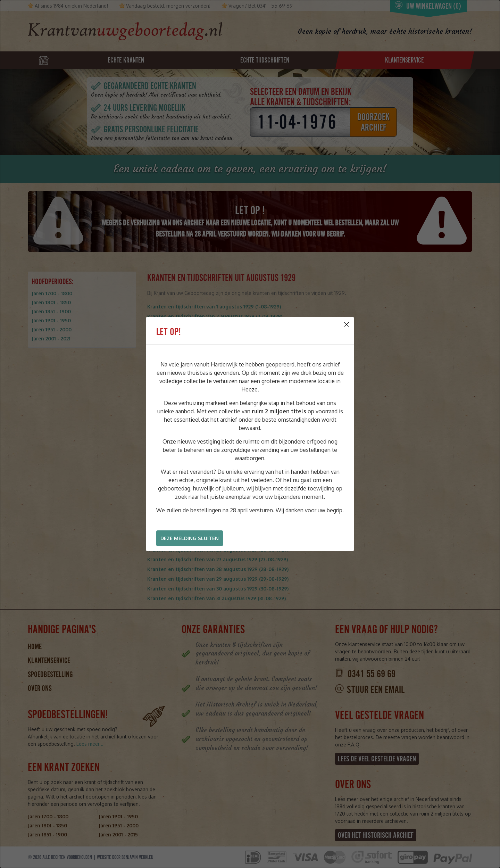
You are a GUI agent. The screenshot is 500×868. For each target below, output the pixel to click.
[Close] (347, 324)
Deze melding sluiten (190, 538)
